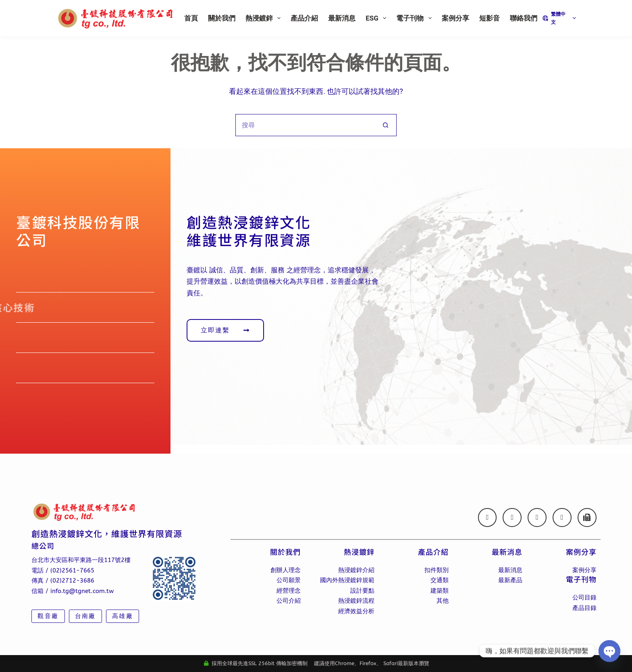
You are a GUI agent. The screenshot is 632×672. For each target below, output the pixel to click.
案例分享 (455, 18)
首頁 (191, 18)
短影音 (490, 18)
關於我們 (222, 18)
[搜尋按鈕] (386, 125)
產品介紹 (304, 18)
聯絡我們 (524, 18)
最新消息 (342, 18)
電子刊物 (415, 18)
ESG (377, 18)
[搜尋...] (305, 125)
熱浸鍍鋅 (265, 18)
